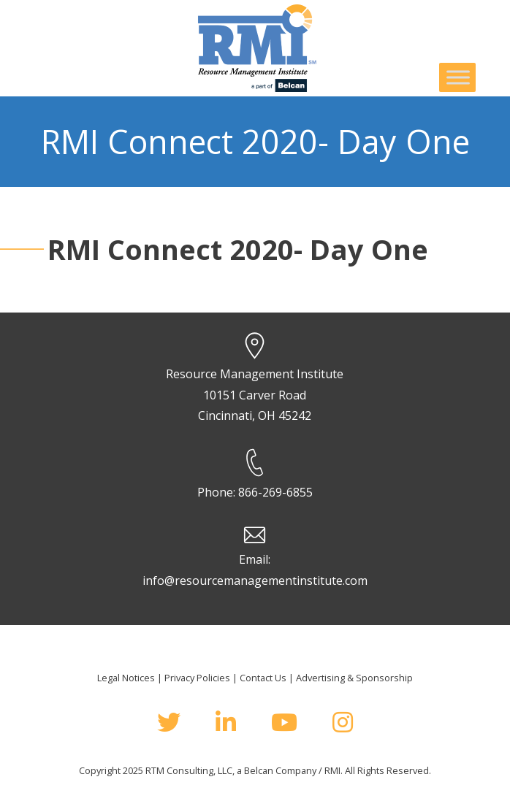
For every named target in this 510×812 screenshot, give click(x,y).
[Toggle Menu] (458, 77)
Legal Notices (126, 678)
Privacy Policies (197, 678)
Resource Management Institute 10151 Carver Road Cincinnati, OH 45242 (255, 395)
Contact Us (263, 678)
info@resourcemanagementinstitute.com (255, 581)
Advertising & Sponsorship (354, 678)
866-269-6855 (275, 492)
